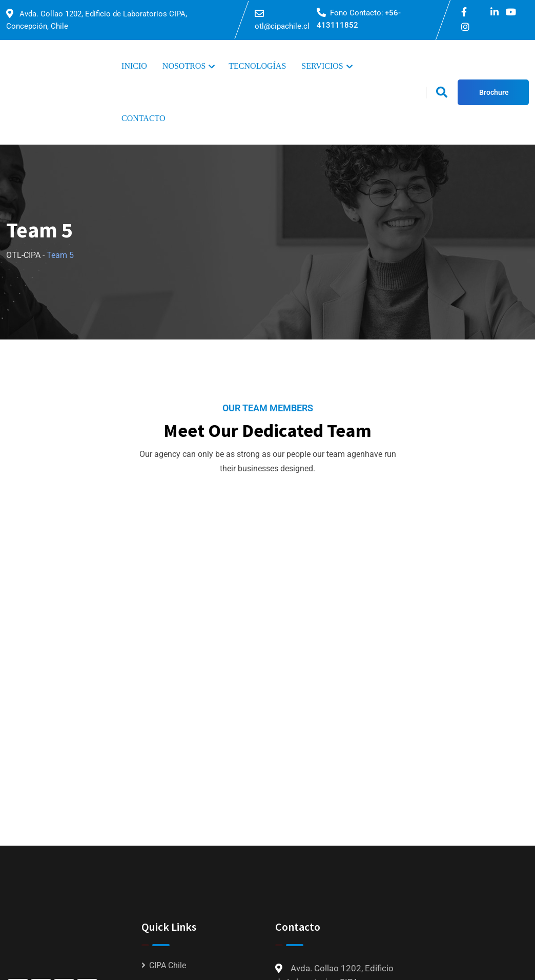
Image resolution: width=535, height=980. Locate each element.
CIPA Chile (168, 965)
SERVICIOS (322, 66)
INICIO (134, 66)
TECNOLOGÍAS (257, 66)
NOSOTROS (184, 66)
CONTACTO (143, 118)
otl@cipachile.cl (282, 26)
